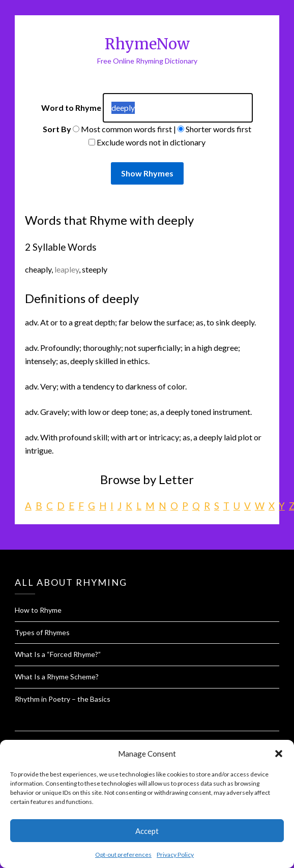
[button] (279, 754)
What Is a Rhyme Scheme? (57, 677)
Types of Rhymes (42, 632)
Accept (147, 831)
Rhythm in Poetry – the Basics (63, 699)
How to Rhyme (38, 610)
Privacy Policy (175, 855)
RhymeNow (147, 44)
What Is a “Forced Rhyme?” (58, 654)
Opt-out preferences (123, 855)
